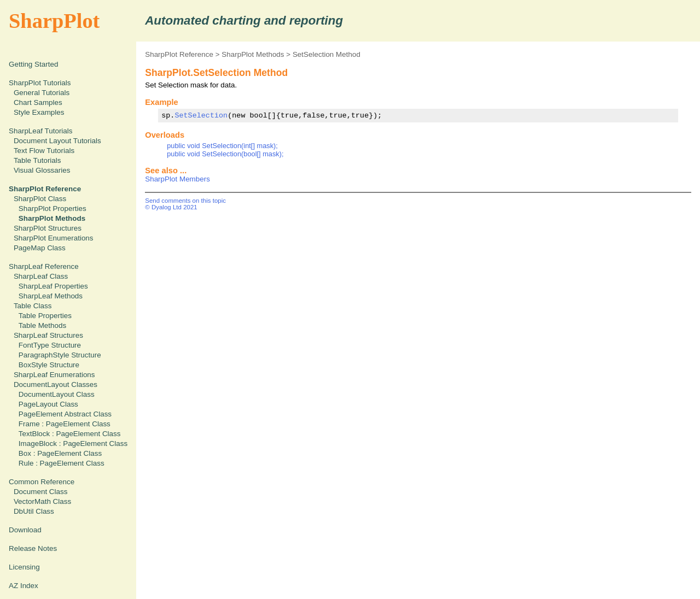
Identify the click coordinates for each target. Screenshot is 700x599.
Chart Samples (38, 102)
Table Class (33, 306)
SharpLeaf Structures (48, 335)
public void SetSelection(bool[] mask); (225, 154)
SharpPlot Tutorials (40, 83)
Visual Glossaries (42, 170)
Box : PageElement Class (60, 453)
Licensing (24, 567)
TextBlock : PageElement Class (70, 434)
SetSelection (201, 115)
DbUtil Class (34, 511)
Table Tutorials (37, 160)
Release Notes (33, 548)
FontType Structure (50, 345)
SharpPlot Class (40, 199)
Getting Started (33, 64)
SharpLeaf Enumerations (54, 375)
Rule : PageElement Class (62, 463)
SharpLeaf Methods (51, 296)
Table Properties (45, 316)
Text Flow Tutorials (44, 151)
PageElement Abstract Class (65, 414)
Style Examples (39, 112)
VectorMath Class (42, 501)
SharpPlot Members (177, 179)
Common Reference (42, 482)
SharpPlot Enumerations (54, 238)
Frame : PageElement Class (65, 424)
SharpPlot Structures (48, 228)
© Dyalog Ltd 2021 (171, 207)
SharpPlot (54, 21)
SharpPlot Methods (253, 54)
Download (25, 530)
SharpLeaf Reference (44, 266)
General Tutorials (42, 93)
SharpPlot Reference (179, 54)
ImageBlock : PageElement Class (73, 444)
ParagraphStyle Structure (60, 355)
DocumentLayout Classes (56, 384)
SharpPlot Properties (52, 209)
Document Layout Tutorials (57, 141)
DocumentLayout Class (57, 394)
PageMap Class (40, 248)
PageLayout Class (48, 404)
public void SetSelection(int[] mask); (222, 146)
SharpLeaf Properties (53, 286)
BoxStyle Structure (49, 365)
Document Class (41, 492)
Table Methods (42, 325)
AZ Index (24, 586)
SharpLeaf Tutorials (41, 131)
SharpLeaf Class (41, 276)
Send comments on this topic (185, 201)
